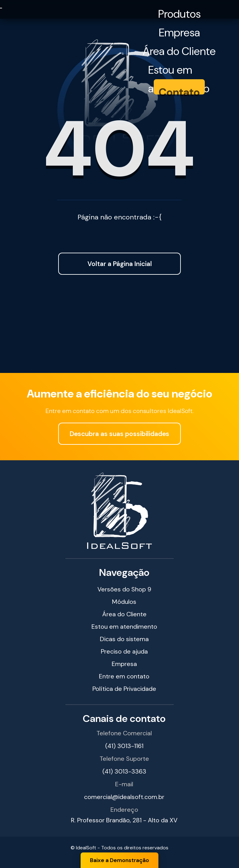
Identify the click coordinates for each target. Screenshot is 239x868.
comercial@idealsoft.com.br (124, 797)
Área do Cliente (179, 51)
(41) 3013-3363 (124, 771)
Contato (179, 92)
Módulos (124, 602)
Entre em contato (124, 676)
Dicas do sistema (124, 639)
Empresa (179, 33)
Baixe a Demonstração (119, 860)
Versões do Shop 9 (124, 589)
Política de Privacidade (124, 689)
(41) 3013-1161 (124, 746)
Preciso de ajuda (124, 651)
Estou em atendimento (179, 71)
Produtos (179, 14)
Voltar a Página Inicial (120, 264)
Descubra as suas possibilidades (119, 434)
